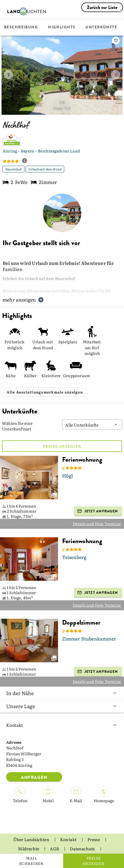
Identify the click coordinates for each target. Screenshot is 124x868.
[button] (92, 412)
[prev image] (8, 75)
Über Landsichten (32, 827)
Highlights (62, 27)
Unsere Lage (62, 694)
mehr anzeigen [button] (23, 300)
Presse (94, 827)
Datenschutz (83, 836)
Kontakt (62, 713)
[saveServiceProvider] (116, 40)
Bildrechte (29, 836)
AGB (55, 836)
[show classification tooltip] (27, 161)
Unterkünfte (101, 27)
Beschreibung (21, 27)
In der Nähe (62, 680)
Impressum (62, 845)
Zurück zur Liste (102, 7)
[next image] (116, 75)
